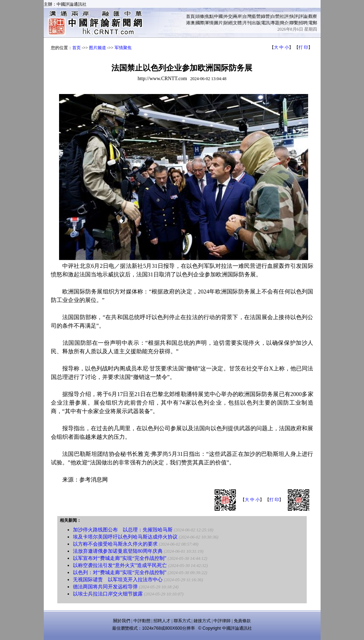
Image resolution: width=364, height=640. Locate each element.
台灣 (247, 16)
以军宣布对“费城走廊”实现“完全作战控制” (120, 558)
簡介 (284, 23)
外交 (228, 16)
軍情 (209, 23)
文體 (237, 23)
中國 (218, 16)
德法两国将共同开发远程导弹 (105, 587)
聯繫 (294, 23)
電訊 (265, 23)
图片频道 (97, 48)
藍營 (256, 16)
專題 (275, 23)
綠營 (265, 16)
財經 (228, 23)
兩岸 (237, 16)
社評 (284, 16)
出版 (256, 23)
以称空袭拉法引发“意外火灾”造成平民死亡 (120, 565)
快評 (294, 16)
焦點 (209, 16)
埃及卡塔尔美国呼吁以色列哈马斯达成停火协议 (125, 537)
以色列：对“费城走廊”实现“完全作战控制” (120, 573)
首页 (77, 48)
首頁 (190, 16)
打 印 (303, 47)
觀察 (313, 16)
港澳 (190, 23)
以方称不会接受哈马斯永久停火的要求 (115, 544)
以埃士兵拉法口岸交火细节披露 (108, 594)
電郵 (313, 23)
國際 (200, 23)
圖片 (218, 23)
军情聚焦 (123, 48)
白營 (275, 16)
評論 (303, 16)
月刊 (247, 23)
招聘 (303, 23)
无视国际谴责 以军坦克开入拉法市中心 (118, 580)
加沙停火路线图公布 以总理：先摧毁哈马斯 (123, 530)
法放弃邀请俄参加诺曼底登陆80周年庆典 (118, 551)
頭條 (200, 16)
